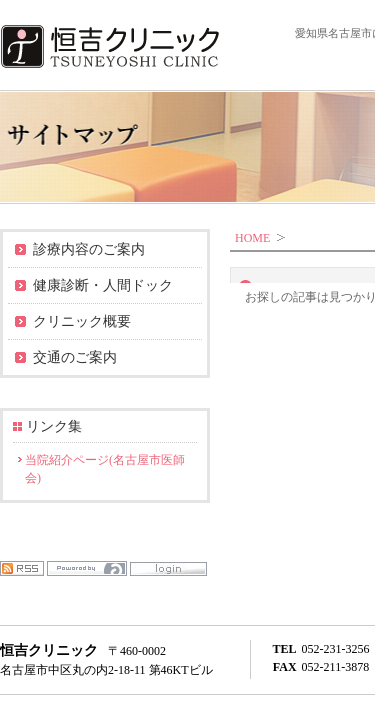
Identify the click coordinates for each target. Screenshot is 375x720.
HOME (252, 238)
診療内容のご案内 (89, 249)
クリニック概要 (82, 321)
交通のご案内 (75, 357)
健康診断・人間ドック (103, 285)
